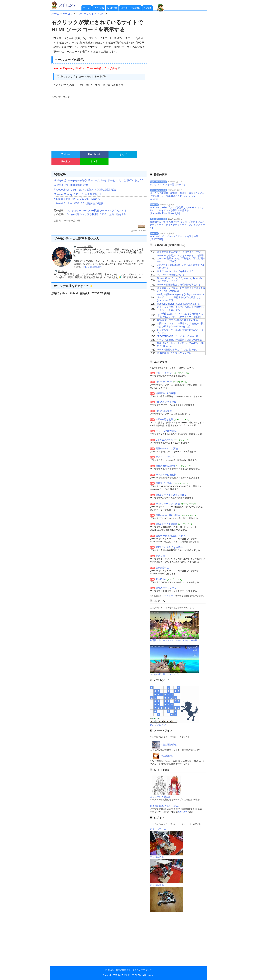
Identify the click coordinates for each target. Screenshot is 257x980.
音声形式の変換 (164, 483)
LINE (94, 162)
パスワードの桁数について (171, 275)
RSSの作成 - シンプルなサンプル (174, 353)
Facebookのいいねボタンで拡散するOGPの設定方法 (85, 190)
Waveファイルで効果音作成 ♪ (171, 495)
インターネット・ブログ (90, 14)
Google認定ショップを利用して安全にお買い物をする (96, 214)
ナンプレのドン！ (159, 725)
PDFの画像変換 (164, 411)
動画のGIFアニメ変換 (167, 448)
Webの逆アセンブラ (166, 588)
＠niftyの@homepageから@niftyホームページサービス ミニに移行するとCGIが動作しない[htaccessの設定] (180, 297)
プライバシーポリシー (141, 970)
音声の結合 (161, 515)
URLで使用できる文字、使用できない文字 (179, 252)
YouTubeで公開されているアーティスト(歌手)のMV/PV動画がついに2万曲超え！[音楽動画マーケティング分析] (181, 258)
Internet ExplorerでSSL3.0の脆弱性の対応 (78, 203)
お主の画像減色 (168, 745)
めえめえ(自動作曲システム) (164, 806)
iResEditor (161, 579)
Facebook (94, 154)
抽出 (171, 515)
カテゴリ (68, 14)
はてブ (123, 154)
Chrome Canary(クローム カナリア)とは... (79, 194)
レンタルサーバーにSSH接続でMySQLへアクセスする (97, 210)
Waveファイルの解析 (167, 524)
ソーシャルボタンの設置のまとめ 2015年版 (179, 340)
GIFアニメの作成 (164, 440)
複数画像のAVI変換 (166, 466)
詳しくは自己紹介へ (93, 267)
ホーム (87, 8)
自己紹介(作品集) (130, 8)
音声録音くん (163, 568)
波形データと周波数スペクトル (172, 536)
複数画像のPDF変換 (166, 393)
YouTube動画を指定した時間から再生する (179, 285)
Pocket (66, 162)
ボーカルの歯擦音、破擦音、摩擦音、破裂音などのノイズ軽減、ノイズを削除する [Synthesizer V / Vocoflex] (177, 196)
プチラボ (99, 8)
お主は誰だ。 (167, 756)
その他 (148, 8)
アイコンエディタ (165, 457)
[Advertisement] (99, 122)
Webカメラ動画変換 (166, 475)
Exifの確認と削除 (164, 419)
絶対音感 (160, 556)
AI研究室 (112, 8)
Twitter (66, 154)
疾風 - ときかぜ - (164, 373)
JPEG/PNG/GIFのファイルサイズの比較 (178, 336)
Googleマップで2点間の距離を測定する (177, 320)
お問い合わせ (122, 970)
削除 (178, 515)
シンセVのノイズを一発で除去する (168, 184)
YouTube (182, 812)
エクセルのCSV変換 (166, 431)
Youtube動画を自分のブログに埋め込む (77, 199)
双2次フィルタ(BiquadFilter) (170, 547)
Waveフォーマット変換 (168, 504)
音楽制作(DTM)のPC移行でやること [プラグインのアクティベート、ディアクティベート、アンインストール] (177, 225)
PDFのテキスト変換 (166, 402)
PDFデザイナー (164, 382)
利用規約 (110, 970)
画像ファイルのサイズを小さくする (175, 271)
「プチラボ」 (168, 596)
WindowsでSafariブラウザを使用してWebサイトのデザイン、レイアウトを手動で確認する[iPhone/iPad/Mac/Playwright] (177, 210)
